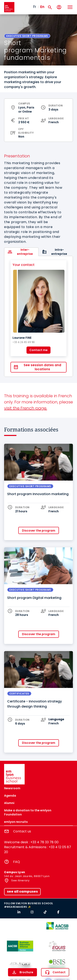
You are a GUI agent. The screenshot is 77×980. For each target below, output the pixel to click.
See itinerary (20, 880)
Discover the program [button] (39, 531)
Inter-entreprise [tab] (25, 252)
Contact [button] (59, 972)
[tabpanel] (38, 316)
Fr (35, 7)
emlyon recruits (16, 822)
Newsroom (12, 788)
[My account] (59, 7)
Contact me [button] (38, 350)
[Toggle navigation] (70, 7)
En (42, 7)
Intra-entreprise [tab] (59, 252)
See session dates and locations (42, 367)
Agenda (10, 796)
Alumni (9, 803)
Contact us (22, 831)
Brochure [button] (26, 972)
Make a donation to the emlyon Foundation (28, 812)
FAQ (17, 862)
